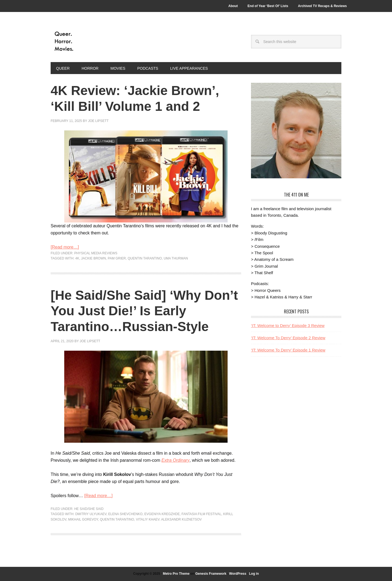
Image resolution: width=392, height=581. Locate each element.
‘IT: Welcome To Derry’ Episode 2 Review (288, 338)
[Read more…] (65, 247)
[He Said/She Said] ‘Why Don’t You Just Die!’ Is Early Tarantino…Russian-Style (144, 311)
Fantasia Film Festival (201, 514)
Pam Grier (117, 258)
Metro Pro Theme (176, 574)
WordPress (238, 574)
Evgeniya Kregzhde (162, 514)
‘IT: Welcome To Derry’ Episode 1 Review (288, 350)
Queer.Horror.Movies (87, 41)
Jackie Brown (94, 258)
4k (77, 258)
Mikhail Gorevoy (83, 519)
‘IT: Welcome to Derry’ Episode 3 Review (288, 325)
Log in (254, 574)
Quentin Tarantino (145, 258)
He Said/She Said (89, 509)
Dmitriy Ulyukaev (91, 514)
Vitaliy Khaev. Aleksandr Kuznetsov (169, 519)
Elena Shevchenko (125, 514)
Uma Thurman (176, 258)
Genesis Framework (211, 574)
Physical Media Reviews (96, 253)
